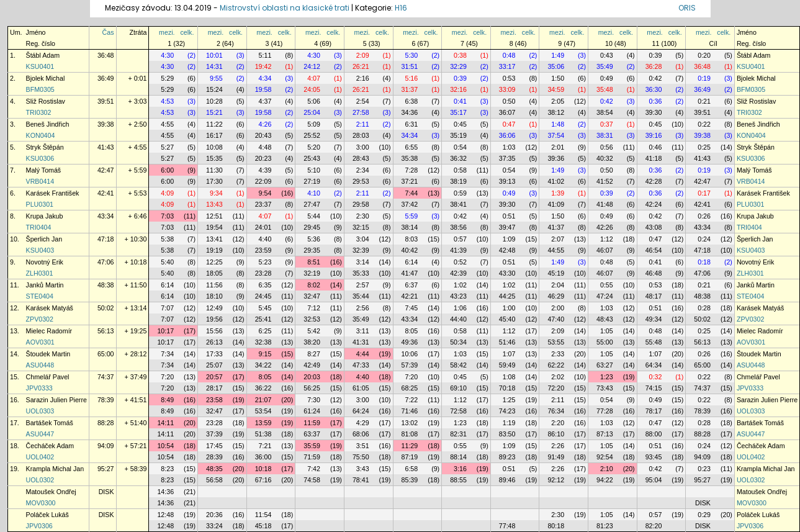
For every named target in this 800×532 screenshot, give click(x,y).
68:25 (410, 388)
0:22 (704, 124)
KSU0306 (40, 158)
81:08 (410, 434)
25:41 (263, 319)
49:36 (410, 342)
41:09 (556, 204)
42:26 (605, 227)
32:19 (312, 273)
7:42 (314, 469)
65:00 (106, 354)
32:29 (458, 66)
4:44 (363, 354)
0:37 (607, 124)
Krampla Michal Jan (55, 469)
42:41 (106, 193)
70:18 (507, 388)
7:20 (167, 377)
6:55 (411, 147)
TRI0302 (39, 112)
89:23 (507, 457)
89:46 (507, 480)
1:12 (607, 239)
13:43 (214, 204)
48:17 (654, 296)
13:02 (410, 423)
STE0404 (40, 296)
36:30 (654, 89)
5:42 (314, 331)
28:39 (214, 457)
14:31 (214, 66)
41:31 (361, 342)
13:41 (214, 239)
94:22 (605, 480)
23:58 (214, 400)
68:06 (361, 434)
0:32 (656, 377)
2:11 (363, 124)
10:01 (214, 55)
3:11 (363, 331)
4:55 (167, 124)
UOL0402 (40, 457)
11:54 (263, 515)
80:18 (556, 526)
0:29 (704, 515)
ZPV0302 (40, 319)
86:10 (556, 434)
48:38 (106, 285)
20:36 (214, 515)
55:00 (605, 342)
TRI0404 (39, 227)
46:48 (654, 273)
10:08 (214, 147)
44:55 (556, 250)
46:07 (605, 250)
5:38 (167, 239)
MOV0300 (41, 503)
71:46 (410, 411)
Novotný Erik (45, 262)
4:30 (167, 55)
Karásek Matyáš (50, 308)
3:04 (363, 239)
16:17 (214, 135)
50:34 (458, 342)
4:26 (265, 124)
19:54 (214, 227)
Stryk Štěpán (45, 147)
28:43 (361, 158)
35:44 (361, 296)
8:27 (314, 354)
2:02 (558, 377)
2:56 (363, 308)
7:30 (314, 400)
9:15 (265, 354)
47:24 (605, 296)
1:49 (558, 55)
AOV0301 (40, 342)
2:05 (558, 101)
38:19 (458, 181)
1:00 (509, 308)
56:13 (106, 331)
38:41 (458, 204)
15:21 (214, 112)
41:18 (654, 158)
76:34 (556, 411)
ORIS (687, 8)
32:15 (361, 227)
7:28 (411, 170)
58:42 (458, 365)
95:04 (654, 480)
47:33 (361, 365)
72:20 (556, 388)
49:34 (654, 319)
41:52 (605, 181)
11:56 (214, 285)
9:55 (216, 78)
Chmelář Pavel (48, 377)
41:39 (458, 250)
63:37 (312, 434)
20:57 (214, 377)
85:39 (410, 480)
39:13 (507, 181)
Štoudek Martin (48, 354)
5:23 (265, 262)
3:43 (363, 469)
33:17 (507, 66)
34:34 (410, 135)
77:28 (605, 411)
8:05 (411, 331)
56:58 (214, 480)
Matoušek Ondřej (51, 492)
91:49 (556, 457)
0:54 (460, 147)
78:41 (361, 480)
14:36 (165, 492)
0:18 (704, 262)
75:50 (361, 457)
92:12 (556, 480)
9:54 (265, 193)
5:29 (167, 78)
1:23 (607, 377)
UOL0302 (40, 480)
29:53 (361, 181)
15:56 (214, 331)
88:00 (654, 434)
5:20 (314, 147)
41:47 (410, 273)
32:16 (458, 89)
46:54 (654, 250)
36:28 (654, 66)
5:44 (314, 216)
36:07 (507, 112)
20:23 (263, 158)
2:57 (363, 285)
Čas (108, 32)
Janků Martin (45, 285)
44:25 (507, 296)
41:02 (556, 181)
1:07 (509, 354)
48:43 (605, 319)
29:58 (361, 204)
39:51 (106, 101)
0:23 (704, 469)
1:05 (607, 331)
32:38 (263, 342)
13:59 (263, 423)
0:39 (656, 55)
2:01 (558, 147)
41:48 (605, 204)
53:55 (556, 342)
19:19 (214, 250)
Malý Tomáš (44, 170)
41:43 (106, 147)
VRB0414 (40, 181)
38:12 (556, 112)
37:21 (410, 181)
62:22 (556, 365)
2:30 (363, 216)
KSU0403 (40, 250)
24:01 (263, 227)
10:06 (410, 354)
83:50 (507, 434)
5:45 (265, 308)
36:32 (458, 158)
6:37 (411, 285)
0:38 (460, 55)
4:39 (265, 170)
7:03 (167, 216)
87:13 (605, 434)
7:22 (411, 400)
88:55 (458, 480)
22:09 (263, 181)
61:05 (361, 388)
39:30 (654, 112)
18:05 (214, 273)
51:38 (263, 434)
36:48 (106, 55)
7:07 (167, 308)
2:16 (363, 78)
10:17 (165, 331)
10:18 (263, 469)
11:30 (214, 170)
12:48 (165, 515)
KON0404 (41, 135)
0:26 (704, 216)
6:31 (411, 124)
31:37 (410, 89)
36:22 (263, 388)
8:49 (167, 400)
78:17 (654, 411)
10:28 (214, 101)
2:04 (558, 285)
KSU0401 (40, 66)
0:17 (704, 193)
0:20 (704, 55)
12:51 (214, 216)
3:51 (363, 446)
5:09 (314, 124)
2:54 (363, 101)
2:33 (558, 354)
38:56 (458, 227)
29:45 (312, 227)
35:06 (556, 66)
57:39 (410, 365)
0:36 (656, 101)
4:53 (167, 101)
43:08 (654, 227)
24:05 (312, 89)
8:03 (411, 239)
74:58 (312, 480)
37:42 (410, 204)
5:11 (265, 55)
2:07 (558, 239)
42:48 (507, 250)
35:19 (458, 135)
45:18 (263, 526)
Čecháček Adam (50, 446)
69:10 (458, 388)
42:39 (458, 273)
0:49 (607, 78)
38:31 (605, 135)
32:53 (312, 319)
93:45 (654, 457)
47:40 (556, 319)
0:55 (607, 285)
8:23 (167, 469)
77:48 (507, 526)
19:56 (214, 319)
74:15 (654, 388)
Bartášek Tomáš (50, 423)
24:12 (312, 66)
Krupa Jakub (45, 216)
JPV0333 (39, 388)
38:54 (605, 112)
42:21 (410, 296)
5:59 (411, 216)
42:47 (106, 170)
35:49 (605, 66)
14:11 (165, 423)
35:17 (458, 112)
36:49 (106, 78)
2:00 (558, 308)
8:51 (314, 262)
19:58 (263, 89)
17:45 (214, 446)
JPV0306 (39, 526)
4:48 (265, 147)
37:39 (214, 434)
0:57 (460, 239)
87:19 (410, 457)
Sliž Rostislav (46, 101)
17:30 (214, 181)
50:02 (106, 308)
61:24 (312, 411)
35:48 (605, 89)
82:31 (458, 434)
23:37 (263, 204)
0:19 (704, 78)
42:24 (654, 204)
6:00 (167, 170)
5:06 (314, 101)
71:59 (312, 457)
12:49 (214, 308)
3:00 (363, 147)
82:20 (654, 526)
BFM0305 (40, 89)
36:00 (263, 457)
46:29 (556, 296)
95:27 (106, 469)
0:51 (509, 216)
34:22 (263, 365)
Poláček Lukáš (47, 515)
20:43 (263, 135)
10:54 (165, 446)
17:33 (214, 354)
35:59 (312, 446)
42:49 (312, 365)
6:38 (411, 101)
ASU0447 (40, 434)
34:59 (556, 89)
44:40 (458, 319)
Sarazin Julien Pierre (56, 400)
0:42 (656, 78)
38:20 (312, 342)
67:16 (263, 480)
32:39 (361, 250)
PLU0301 (40, 204)
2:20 (558, 423)
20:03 (312, 377)
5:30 (411, 55)
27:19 (312, 181)
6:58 (411, 469)
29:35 (312, 250)
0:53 (509, 78)
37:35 (507, 158)
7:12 (314, 308)
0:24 (704, 239)
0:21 (704, 101)
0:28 (704, 308)
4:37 (265, 101)
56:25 (312, 388)
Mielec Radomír (49, 331)
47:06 (106, 262)
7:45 (411, 308)
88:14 (458, 457)
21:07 (263, 400)
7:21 (265, 446)
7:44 (411, 193)
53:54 (263, 411)
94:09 (106, 446)
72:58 (458, 411)
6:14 (411, 262)
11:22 (214, 124)
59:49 (507, 365)
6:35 (265, 285)
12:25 (214, 262)
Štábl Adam (43, 55)
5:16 (411, 78)
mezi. (167, 32)
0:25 (704, 147)
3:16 (460, 469)
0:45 (460, 124)
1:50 (558, 78)
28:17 (214, 388)
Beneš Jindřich (48, 124)
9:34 (216, 193)
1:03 (509, 147)
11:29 (410, 446)
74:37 (106, 377)
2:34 (363, 170)
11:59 (312, 423)
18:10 (214, 296)
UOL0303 (40, 411)
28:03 (361, 135)
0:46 (656, 147)
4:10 (314, 193)
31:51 (410, 66)
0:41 (460, 101)
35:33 (361, 273)
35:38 (410, 158)
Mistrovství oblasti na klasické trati (285, 8)
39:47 (507, 227)
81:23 (605, 526)
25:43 (312, 158)
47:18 (106, 239)
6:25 (265, 331)
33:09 (507, 89)
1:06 (460, 308)
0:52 (460, 262)
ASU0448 (40, 365)
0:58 (460, 170)
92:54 (605, 457)
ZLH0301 (40, 273)
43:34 (106, 216)
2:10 (607, 469)
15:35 (214, 158)
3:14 (363, 262)
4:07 (314, 78)
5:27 (167, 147)
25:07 (214, 365)
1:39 (558, 193)
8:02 (314, 285)
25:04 (312, 112)
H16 (401, 8)
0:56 (607, 147)
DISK (106, 492)
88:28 (106, 423)
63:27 (605, 365)
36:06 (507, 135)
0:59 (460, 193)
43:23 (458, 296)
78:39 (106, 400)
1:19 (509, 423)
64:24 (361, 411)
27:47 (312, 204)
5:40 (167, 262)
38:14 (410, 227)
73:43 (605, 388)
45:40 (507, 319)
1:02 (460, 285)
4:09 (167, 193)
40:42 (410, 250)
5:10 (314, 170)
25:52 (312, 135)
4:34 (265, 78)
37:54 (556, 135)
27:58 (361, 112)
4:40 (265, 239)
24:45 (263, 296)
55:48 (654, 342)
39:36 (556, 158)
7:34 (167, 354)
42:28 (654, 181)
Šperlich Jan (44, 239)
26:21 (361, 66)
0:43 (607, 55)
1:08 (509, 377)
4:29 (363, 423)
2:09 (363, 55)
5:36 (314, 239)
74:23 (507, 411)
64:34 (654, 365)
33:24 (214, 526)
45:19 (556, 273)
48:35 (214, 469)
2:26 (558, 446)
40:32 (605, 158)
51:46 (507, 342)
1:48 (558, 124)
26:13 (214, 342)
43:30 (507, 273)
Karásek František (53, 193)
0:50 (509, 101)
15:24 (214, 89)
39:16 (654, 135)
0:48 (509, 55)
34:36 (410, 112)
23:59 (263, 250)
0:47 (509, 124)
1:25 (509, 400)
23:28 (263, 273)
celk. (187, 32)
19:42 (263, 66)
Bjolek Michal (46, 78)
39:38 (106, 124)
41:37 (556, 227)
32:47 (312, 296)
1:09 (509, 239)
